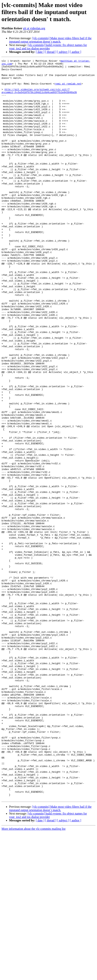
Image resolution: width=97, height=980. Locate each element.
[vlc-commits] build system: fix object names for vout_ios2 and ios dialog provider (48, 47)
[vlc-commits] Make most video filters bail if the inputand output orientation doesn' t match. (50, 40)
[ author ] (76, 52)
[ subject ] (63, 52)
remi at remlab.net (68, 89)
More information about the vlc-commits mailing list (34, 977)
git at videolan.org (34, 28)
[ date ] (40, 52)
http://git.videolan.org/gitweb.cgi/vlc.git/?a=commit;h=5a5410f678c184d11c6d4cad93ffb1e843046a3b (39, 97)
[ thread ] (51, 52)
